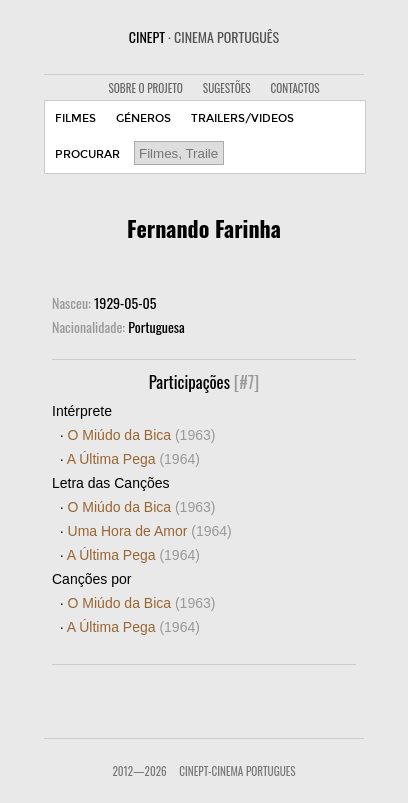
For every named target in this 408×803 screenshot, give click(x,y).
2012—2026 (139, 771)
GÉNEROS (143, 118)
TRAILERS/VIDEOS (242, 118)
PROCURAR (87, 154)
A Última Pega (133, 459)
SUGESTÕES (227, 88)
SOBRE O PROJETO (145, 88)
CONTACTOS (295, 88)
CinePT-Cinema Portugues (237, 771)
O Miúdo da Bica (142, 435)
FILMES (75, 118)
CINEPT (204, 36)
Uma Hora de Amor (150, 531)
